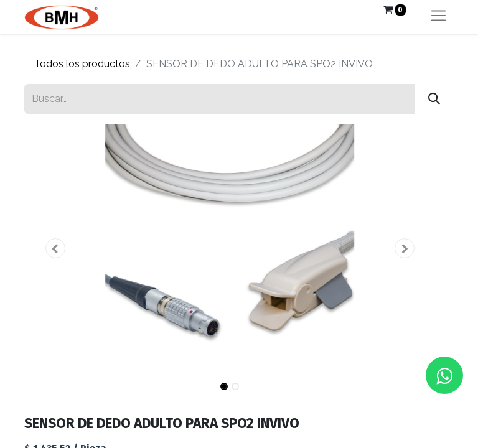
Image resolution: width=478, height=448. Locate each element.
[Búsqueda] (434, 99)
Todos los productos (82, 64)
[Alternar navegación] (438, 17)
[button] (55, 248)
